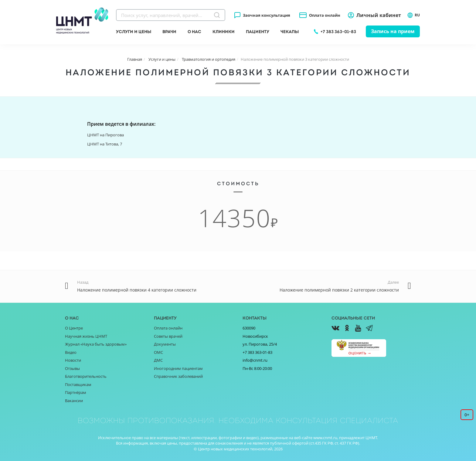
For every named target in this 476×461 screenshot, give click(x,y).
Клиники (224, 32)
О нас (194, 32)
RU (413, 15)
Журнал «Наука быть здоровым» (96, 344)
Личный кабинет (379, 15)
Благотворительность (86, 376)
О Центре (74, 328)
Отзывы (72, 368)
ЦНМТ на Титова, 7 (105, 144)
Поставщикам (78, 384)
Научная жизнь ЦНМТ (86, 336)
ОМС (158, 352)
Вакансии (74, 401)
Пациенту (258, 32)
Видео (71, 352)
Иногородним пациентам (178, 368)
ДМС (158, 360)
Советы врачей (168, 336)
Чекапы (290, 32)
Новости (73, 360)
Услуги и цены (134, 32)
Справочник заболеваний (178, 376)
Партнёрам (76, 392)
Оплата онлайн (325, 15)
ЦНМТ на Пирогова (105, 135)
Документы (165, 344)
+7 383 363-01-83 (338, 32)
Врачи (169, 32)
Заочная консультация (267, 15)
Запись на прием (393, 31)
